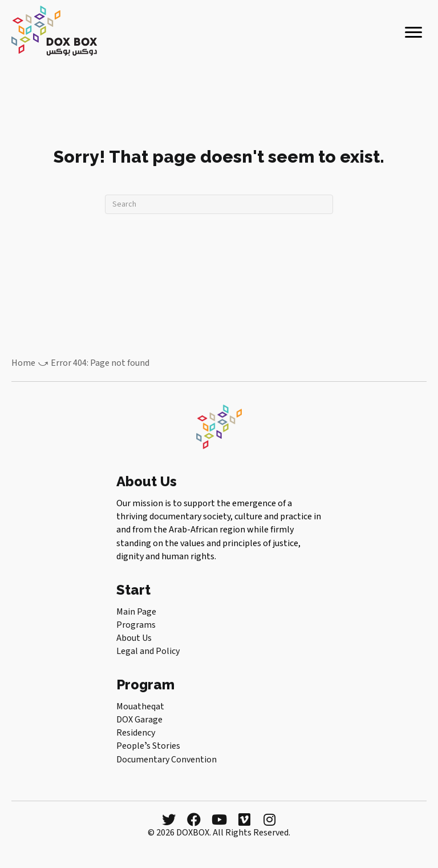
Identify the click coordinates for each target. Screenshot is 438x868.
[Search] (219, 204)
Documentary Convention (167, 760)
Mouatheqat (140, 706)
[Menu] (413, 33)
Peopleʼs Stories (148, 746)
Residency (136, 733)
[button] (169, 819)
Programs (136, 625)
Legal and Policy (148, 651)
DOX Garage (139, 720)
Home (23, 363)
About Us (134, 638)
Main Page (136, 612)
